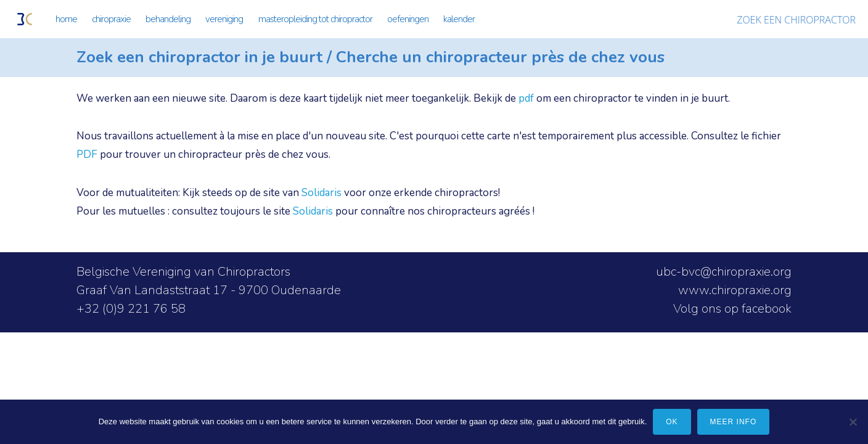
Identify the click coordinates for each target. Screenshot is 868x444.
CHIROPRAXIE (111, 19)
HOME (66, 19)
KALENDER (459, 19)
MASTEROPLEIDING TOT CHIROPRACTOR (315, 19)
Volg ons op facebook (732, 309)
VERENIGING (224, 19)
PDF (87, 154)
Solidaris (321, 193)
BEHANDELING (168, 19)
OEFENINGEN (408, 19)
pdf (526, 98)
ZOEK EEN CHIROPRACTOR (796, 20)
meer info (734, 422)
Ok (672, 422)
